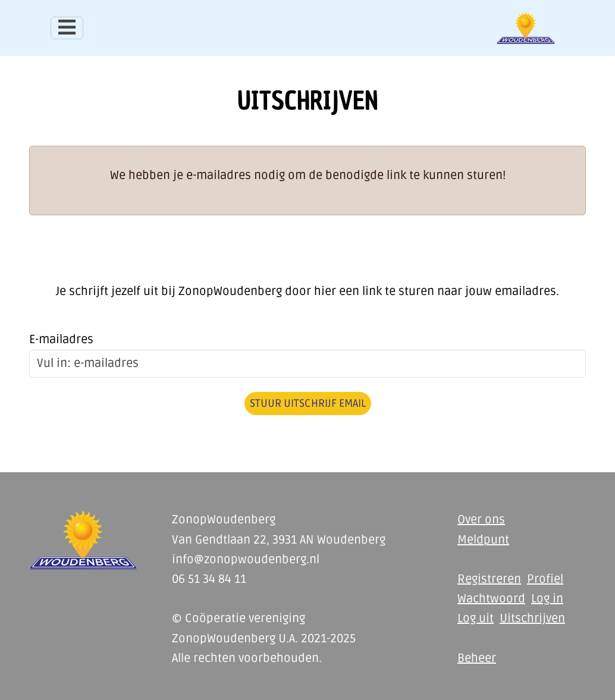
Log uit (476, 619)
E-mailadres (61, 340)
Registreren (489, 579)
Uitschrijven (532, 619)
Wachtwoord (491, 599)
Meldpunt (483, 540)
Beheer (477, 658)
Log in (547, 599)
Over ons (481, 520)
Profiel (545, 579)
